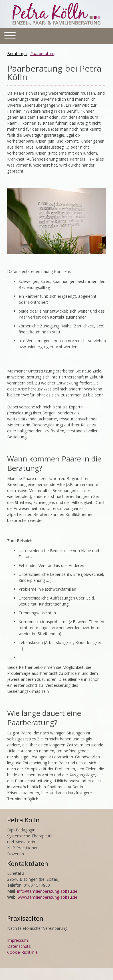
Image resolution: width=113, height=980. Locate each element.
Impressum (18, 940)
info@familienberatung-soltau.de (47, 891)
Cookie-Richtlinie (22, 952)
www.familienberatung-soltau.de (48, 897)
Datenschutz (19, 946)
